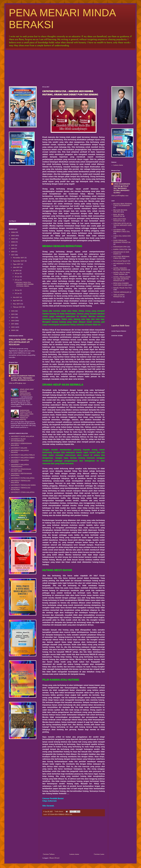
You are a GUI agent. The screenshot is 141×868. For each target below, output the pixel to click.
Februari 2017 (18, 307)
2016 (13, 311)
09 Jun (17, 280)
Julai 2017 (17, 267)
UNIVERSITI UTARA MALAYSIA (23, 492)
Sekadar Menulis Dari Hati (122, 288)
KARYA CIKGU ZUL (120, 250)
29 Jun (17, 273)
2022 (13, 242)
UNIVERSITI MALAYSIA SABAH (23, 458)
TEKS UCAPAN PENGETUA (119, 296)
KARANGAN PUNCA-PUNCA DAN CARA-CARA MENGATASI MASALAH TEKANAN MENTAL (22, 415)
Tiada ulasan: (59, 812)
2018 (13, 252)
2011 (13, 324)
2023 (13, 239)
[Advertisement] (70, 66)
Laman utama (74, 854)
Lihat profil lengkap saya (17, 383)
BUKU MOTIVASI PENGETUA (120, 220)
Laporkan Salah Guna (120, 326)
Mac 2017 (17, 304)
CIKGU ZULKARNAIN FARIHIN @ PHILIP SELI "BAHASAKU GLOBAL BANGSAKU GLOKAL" (23, 378)
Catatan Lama (99, 854)
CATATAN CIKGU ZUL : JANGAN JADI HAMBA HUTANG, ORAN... (24, 284)
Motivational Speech (120, 261)
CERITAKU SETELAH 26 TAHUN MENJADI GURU (123, 225)
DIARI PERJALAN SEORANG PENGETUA (122, 242)
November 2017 (19, 258)
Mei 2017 (16, 297)
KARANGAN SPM (120, 247)
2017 (13, 255)
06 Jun (17, 290)
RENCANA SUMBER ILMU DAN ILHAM (121, 284)
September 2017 (19, 261)
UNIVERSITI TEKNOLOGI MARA (23, 485)
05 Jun (17, 293)
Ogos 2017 (17, 264)
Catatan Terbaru (49, 854)
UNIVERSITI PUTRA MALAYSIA (23, 478)
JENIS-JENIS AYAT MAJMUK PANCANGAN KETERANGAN (27, 392)
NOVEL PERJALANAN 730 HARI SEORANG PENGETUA (122, 279)
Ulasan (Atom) (54, 858)
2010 (13, 327)
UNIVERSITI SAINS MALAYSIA (22, 437)
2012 (13, 321)
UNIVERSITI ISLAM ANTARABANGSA (18, 440)
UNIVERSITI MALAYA (19, 448)
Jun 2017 (16, 271)
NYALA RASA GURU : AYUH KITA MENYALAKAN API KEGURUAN (21, 342)
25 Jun (17, 277)
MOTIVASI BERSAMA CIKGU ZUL (121, 258)
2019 (13, 249)
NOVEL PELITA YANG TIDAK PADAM (122, 274)
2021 (13, 245)
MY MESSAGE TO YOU (122, 264)
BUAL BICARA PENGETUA (119, 216)
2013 (13, 318)
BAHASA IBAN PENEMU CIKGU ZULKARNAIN (123, 205)
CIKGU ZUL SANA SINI (122, 236)
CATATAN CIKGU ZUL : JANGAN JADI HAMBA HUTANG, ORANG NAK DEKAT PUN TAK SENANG (70, 93)
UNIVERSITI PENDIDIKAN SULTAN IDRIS (21, 470)
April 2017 (17, 301)
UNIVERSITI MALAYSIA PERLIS (23, 455)
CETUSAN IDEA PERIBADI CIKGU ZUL (60, 815)
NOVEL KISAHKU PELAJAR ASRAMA (120, 269)
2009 (13, 330)
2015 (13, 314)
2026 (13, 232)
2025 (13, 236)
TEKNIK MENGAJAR (121, 292)
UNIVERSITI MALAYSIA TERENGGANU (20, 466)
